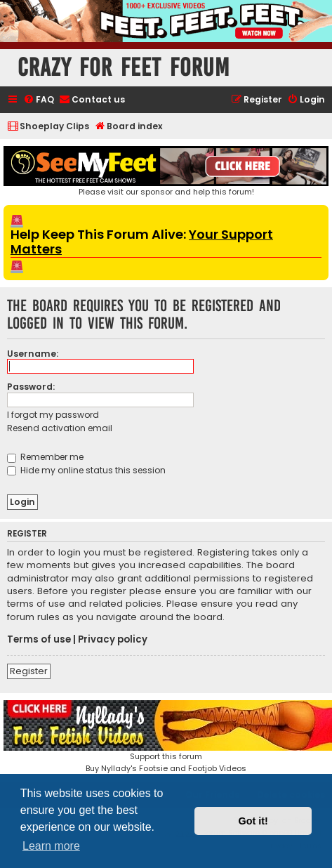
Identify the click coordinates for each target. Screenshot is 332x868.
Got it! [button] (253, 821)
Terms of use (39, 640)
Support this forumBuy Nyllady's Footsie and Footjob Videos (166, 737)
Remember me (45, 457)
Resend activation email (60, 428)
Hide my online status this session (86, 470)
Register (29, 671)
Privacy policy (113, 640)
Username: (33, 354)
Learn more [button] (51, 846)
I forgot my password (53, 415)
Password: (31, 387)
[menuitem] (39, 100)
